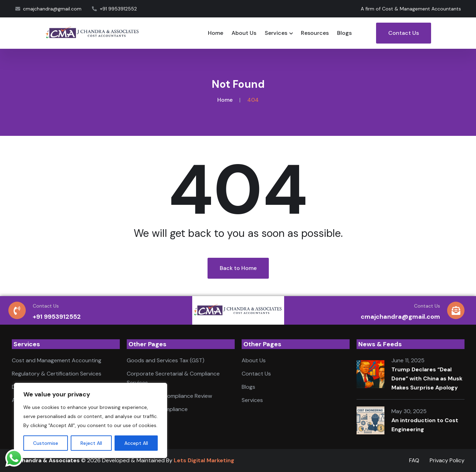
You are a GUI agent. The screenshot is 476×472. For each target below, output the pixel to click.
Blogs (344, 33)
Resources (315, 33)
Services (276, 33)
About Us (244, 33)
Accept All (136, 443)
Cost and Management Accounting (57, 360)
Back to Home (238, 268)
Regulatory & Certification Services (57, 374)
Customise (46, 443)
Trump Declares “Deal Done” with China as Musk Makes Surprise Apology (427, 378)
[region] (91, 420)
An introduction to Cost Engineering (425, 425)
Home (216, 33)
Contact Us (404, 33)
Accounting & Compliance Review (169, 396)
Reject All (91, 443)
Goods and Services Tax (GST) (166, 360)
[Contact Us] (17, 310)
